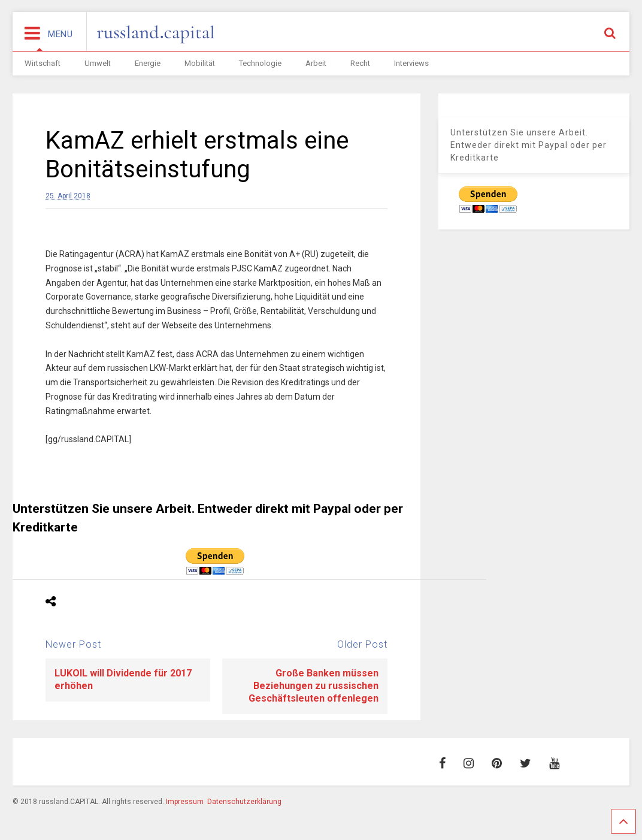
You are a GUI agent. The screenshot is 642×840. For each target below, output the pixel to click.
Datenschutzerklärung (244, 802)
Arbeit (316, 63)
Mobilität (200, 63)
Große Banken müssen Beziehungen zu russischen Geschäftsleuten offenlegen (314, 686)
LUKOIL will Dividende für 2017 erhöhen (123, 679)
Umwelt (98, 63)
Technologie (260, 63)
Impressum (185, 802)
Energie (148, 63)
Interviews (411, 63)
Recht (360, 63)
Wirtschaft (43, 63)
